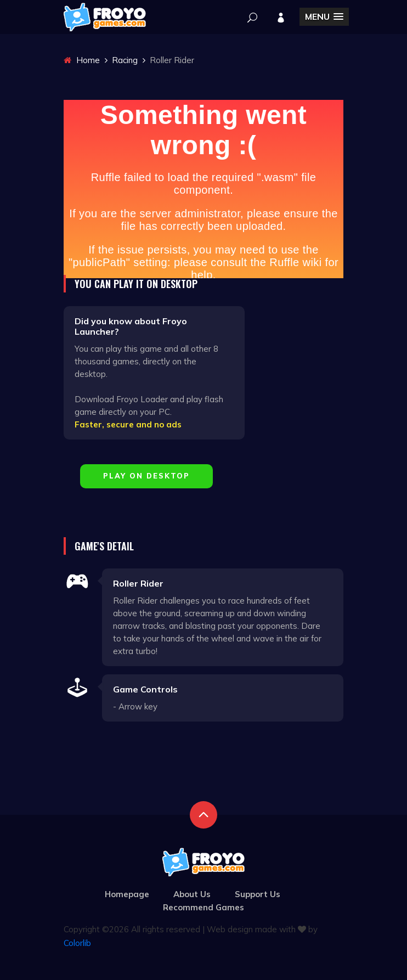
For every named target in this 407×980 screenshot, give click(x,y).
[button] (324, 17)
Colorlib (77, 943)
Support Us (258, 894)
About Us (192, 894)
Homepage (127, 894)
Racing (125, 60)
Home (82, 60)
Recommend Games (203, 907)
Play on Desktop (146, 476)
